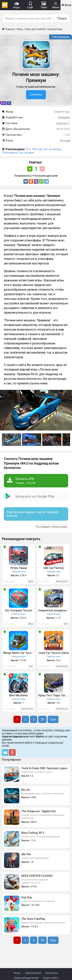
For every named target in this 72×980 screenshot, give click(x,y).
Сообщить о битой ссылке (52, 527)
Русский (65, 140)
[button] (69, 393)
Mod (3, 103)
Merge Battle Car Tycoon (19, 653)
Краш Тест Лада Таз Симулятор (54, 695)
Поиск (62, 18)
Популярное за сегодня (18, 153)
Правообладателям (26, 978)
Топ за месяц (52, 149)
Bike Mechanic (19, 695)
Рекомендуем (61, 37)
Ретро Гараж (19, 568)
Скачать (36, 94)
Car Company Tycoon (19, 610)
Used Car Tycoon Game (54, 653)
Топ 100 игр (34, 149)
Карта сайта (51, 978)
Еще (53, 719)
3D (9, 103)
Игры (17, 973)
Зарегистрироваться (15, 736)
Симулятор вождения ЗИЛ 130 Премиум (54, 610)
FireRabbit (64, 117)
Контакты (52, 973)
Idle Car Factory (54, 568)
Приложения (33, 973)
